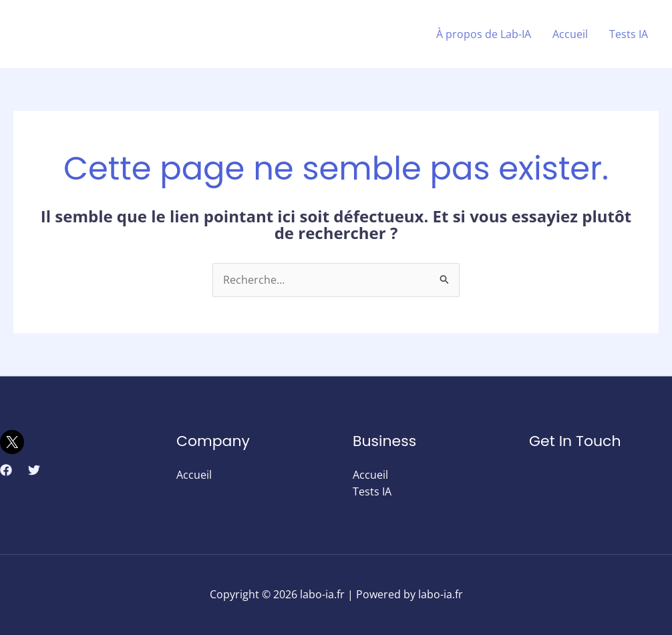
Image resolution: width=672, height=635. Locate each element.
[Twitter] (34, 470)
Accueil (570, 34)
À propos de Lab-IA (484, 34)
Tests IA (629, 34)
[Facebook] (6, 470)
